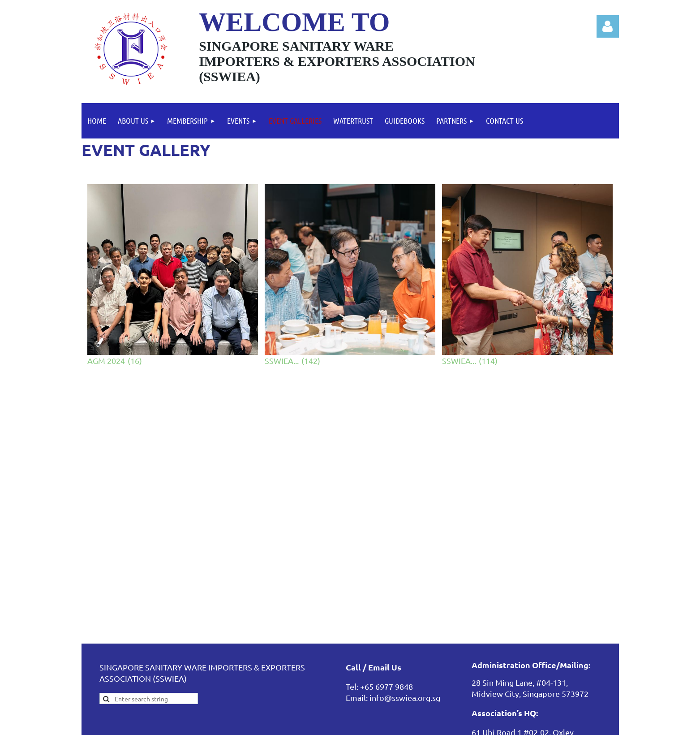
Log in (608, 26)
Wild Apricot (512, 724)
